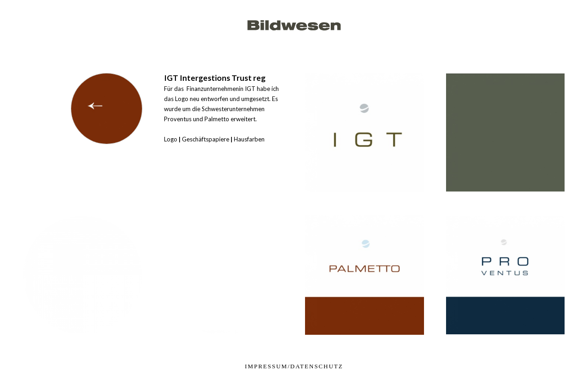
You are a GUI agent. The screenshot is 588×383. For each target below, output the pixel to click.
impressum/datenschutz (294, 366)
